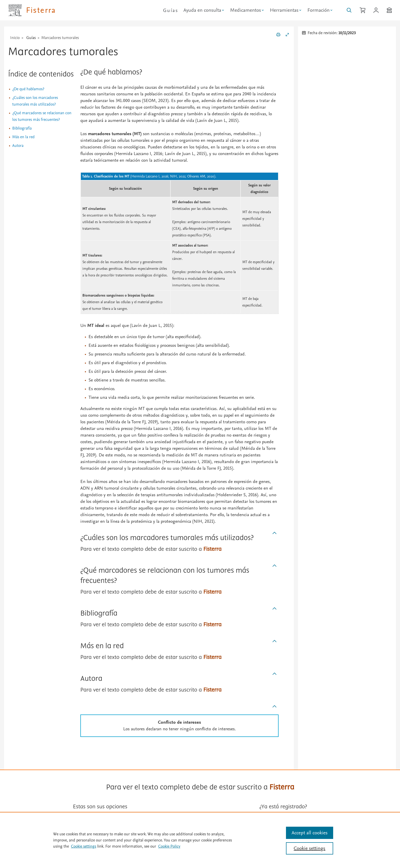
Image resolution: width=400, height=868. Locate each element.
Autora (18, 146)
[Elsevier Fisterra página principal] (32, 10)
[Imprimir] (278, 35)
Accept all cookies (310, 833)
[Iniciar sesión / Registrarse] (376, 10)
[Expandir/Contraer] (287, 35)
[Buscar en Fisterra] (349, 10)
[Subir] (275, 533)
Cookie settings (84, 846)
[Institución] (389, 10)
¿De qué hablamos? (28, 89)
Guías (171, 10)
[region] (200, 840)
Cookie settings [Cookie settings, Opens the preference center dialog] (309, 848)
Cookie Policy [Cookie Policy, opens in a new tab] (169, 846)
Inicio (15, 38)
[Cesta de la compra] (362, 10)
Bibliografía (22, 128)
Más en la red (23, 137)
